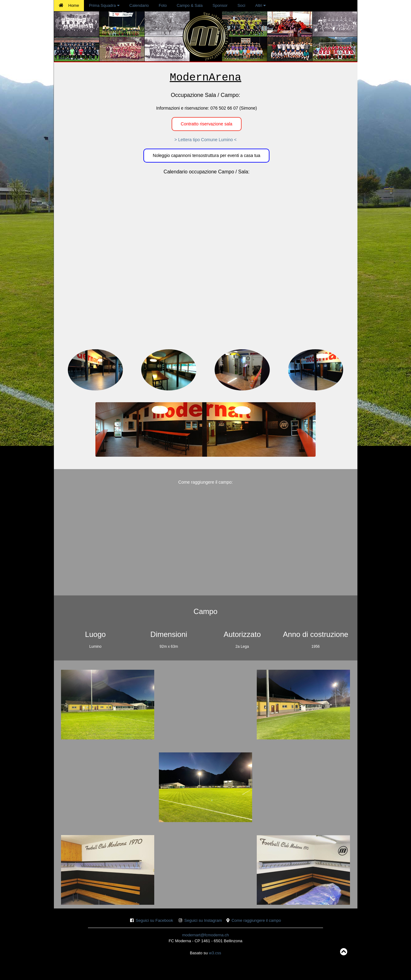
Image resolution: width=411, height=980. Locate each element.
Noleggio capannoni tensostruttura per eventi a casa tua (206, 155)
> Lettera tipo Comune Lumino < (205, 140)
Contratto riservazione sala (207, 124)
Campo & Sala (190, 5)
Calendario (139, 5)
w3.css (215, 953)
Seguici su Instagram (203, 920)
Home (69, 5)
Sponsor (220, 5)
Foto (163, 5)
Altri (260, 5)
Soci (241, 5)
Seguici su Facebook (154, 920)
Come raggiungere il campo (256, 920)
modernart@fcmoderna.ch (205, 935)
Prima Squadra (104, 5)
